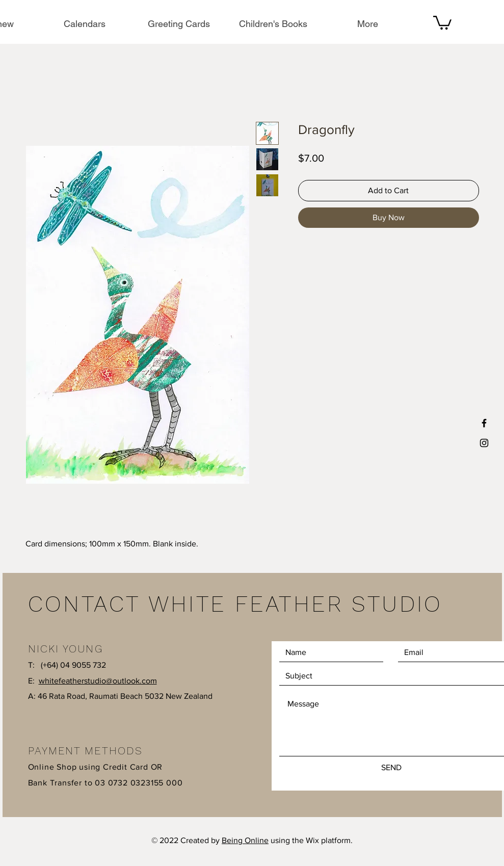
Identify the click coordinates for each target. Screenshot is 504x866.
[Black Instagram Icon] (484, 443)
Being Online (245, 840)
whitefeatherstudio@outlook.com (98, 681)
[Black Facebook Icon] (484, 423)
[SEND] (391, 768)
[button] (442, 22)
